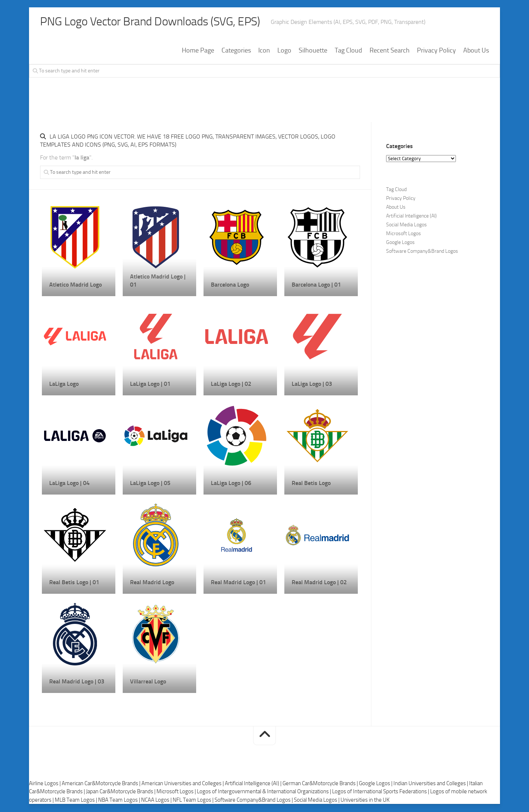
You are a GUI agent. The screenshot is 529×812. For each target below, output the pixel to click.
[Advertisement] (264, 104)
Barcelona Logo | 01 (316, 285)
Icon (264, 51)
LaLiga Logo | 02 (231, 385)
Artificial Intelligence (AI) (411, 217)
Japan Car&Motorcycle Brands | (121, 792)
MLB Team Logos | (76, 801)
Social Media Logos (406, 225)
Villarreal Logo (148, 682)
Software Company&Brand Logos (422, 252)
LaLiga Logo (64, 385)
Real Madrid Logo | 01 (238, 583)
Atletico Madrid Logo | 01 (158, 281)
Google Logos (400, 243)
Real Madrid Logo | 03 (77, 682)
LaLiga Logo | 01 (150, 385)
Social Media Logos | (317, 801)
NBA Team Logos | (120, 801)
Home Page (198, 51)
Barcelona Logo (230, 285)
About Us (476, 51)
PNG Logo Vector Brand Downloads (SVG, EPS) (163, 22)
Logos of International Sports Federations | (381, 792)
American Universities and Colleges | (183, 784)
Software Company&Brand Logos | (254, 801)
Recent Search (390, 51)
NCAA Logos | (157, 801)
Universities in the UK (365, 801)
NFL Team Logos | (194, 801)
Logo (284, 51)
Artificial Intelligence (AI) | (254, 784)
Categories (236, 51)
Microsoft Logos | (177, 792)
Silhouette (313, 51)
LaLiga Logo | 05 (150, 484)
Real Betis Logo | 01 (74, 583)
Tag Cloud (348, 51)
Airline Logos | (45, 784)
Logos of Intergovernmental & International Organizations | (264, 792)
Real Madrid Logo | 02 (319, 583)
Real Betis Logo (311, 484)
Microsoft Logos (404, 234)
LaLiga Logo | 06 (231, 484)
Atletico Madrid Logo (75, 285)
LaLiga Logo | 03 (312, 385)
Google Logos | (376, 784)
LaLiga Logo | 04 (69, 484)
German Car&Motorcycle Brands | (321, 784)
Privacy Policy (436, 51)
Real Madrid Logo (152, 583)
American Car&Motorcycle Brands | (102, 784)
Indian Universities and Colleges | (431, 784)
